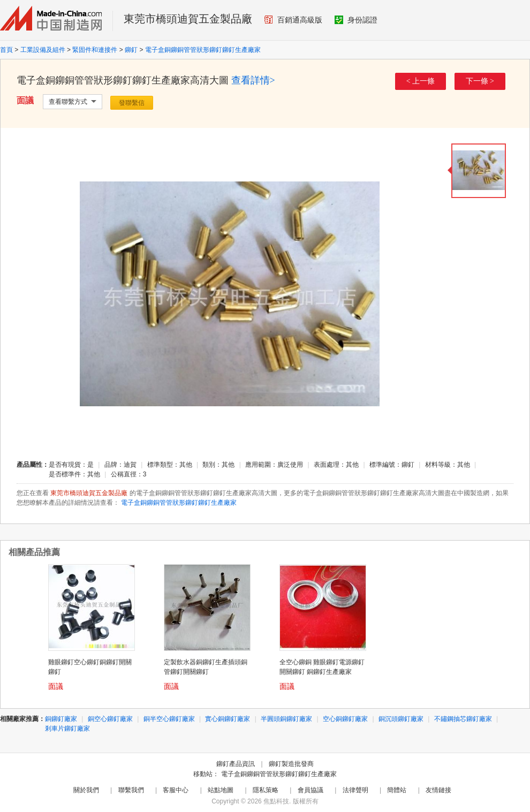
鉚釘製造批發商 (291, 764)
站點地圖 (221, 790)
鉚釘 (131, 50)
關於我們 (86, 790)
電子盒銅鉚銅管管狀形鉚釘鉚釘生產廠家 (203, 50)
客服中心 (176, 790)
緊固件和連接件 (95, 50)
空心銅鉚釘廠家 (345, 719)
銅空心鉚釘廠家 (110, 719)
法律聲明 (355, 790)
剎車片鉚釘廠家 (67, 728)
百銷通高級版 (293, 20)
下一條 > (480, 81)
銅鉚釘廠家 (61, 719)
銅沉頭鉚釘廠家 (401, 719)
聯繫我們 (131, 790)
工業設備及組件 (43, 50)
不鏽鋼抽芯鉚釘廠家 (463, 719)
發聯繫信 (132, 103)
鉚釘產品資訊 (236, 764)
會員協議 (311, 790)
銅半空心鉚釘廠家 (169, 719)
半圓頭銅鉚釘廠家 (286, 719)
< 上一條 (421, 81)
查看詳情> (253, 80)
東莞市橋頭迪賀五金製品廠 (188, 19)
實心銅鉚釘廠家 (228, 719)
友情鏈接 (438, 790)
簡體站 (397, 790)
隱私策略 (266, 790)
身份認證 (356, 20)
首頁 (6, 50)
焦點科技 (276, 801)
